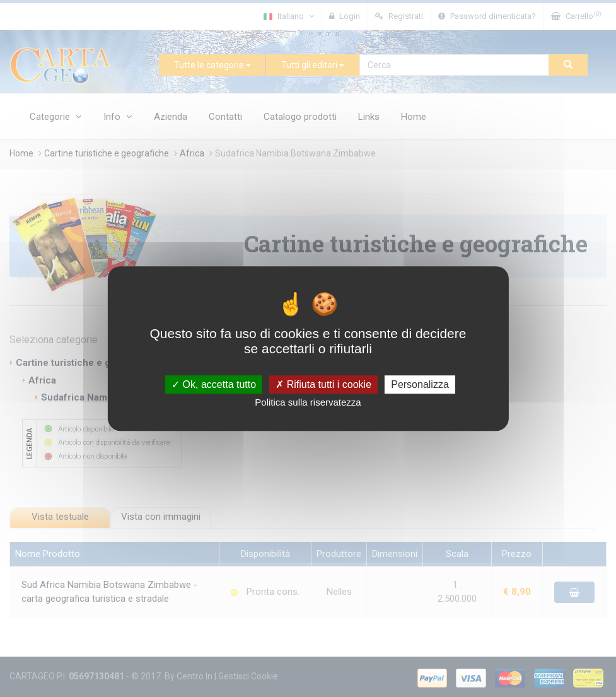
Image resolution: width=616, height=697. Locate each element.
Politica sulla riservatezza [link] (308, 402)
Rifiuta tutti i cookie (323, 384)
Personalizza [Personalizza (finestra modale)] (420, 384)
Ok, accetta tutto (214, 384)
